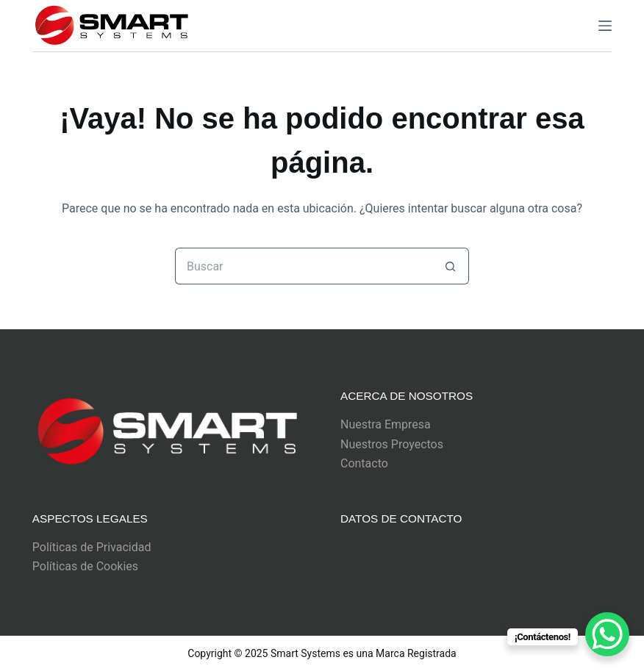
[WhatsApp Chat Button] (607, 634)
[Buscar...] (304, 266)
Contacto (364, 463)
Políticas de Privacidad (92, 547)
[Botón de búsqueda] (451, 266)
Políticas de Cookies (85, 566)
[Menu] (605, 26)
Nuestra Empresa (386, 424)
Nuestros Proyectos (392, 444)
